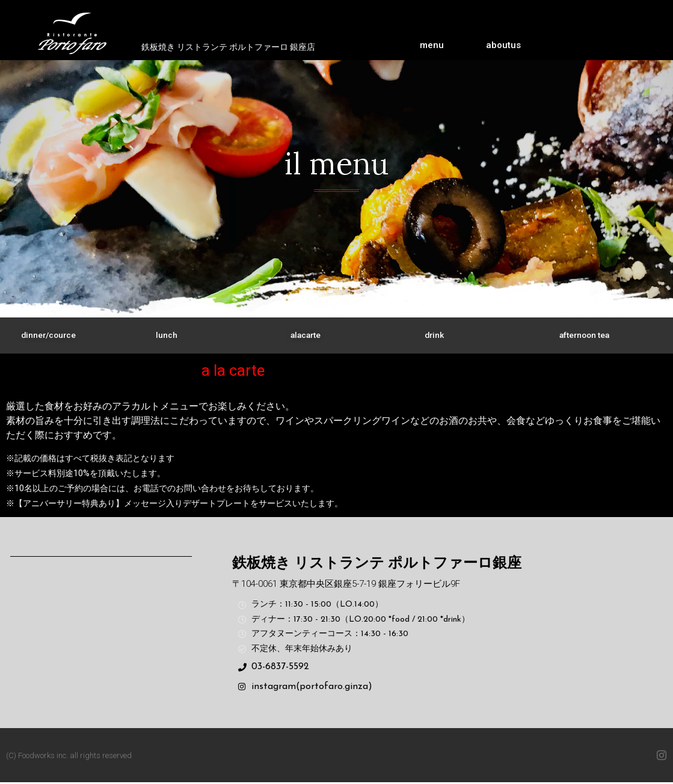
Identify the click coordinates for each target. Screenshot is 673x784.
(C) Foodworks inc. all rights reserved (69, 757)
